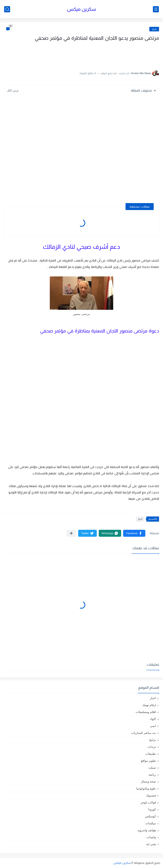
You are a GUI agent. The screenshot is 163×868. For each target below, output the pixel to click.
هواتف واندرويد (147, 830)
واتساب (151, 837)
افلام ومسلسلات (146, 712)
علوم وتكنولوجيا (146, 788)
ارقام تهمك (149, 705)
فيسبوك (151, 795)
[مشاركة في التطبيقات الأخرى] (71, 533)
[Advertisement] (119, 54)
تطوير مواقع (148, 761)
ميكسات (151, 823)
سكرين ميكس (82, 9)
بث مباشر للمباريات (143, 733)
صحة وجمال (148, 781)
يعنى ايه (151, 844)
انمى (153, 726)
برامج (152, 740)
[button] (134, 533)
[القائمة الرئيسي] (156, 9)
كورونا (152, 809)
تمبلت (152, 768)
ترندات (152, 747)
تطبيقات (151, 754)
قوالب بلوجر (148, 802)
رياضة (152, 775)
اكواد (153, 719)
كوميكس (150, 816)
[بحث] (7, 9)
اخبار (154, 29)
